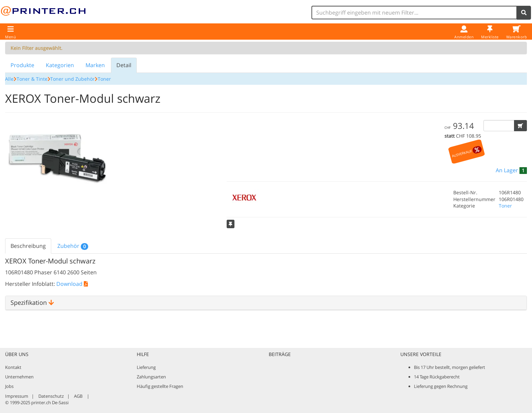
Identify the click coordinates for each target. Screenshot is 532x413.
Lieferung (146, 367)
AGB (78, 396)
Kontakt (13, 367)
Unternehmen (19, 377)
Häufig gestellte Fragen (160, 386)
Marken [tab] (95, 65)
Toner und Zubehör (72, 79)
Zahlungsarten (151, 377)
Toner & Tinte (32, 79)
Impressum (17, 396)
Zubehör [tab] (73, 246)
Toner (104, 79)
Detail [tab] (124, 65)
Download (72, 284)
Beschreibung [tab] (28, 246)
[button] (520, 126)
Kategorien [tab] (60, 65)
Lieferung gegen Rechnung (441, 386)
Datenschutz (51, 396)
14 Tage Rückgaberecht (437, 377)
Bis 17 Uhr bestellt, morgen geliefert (450, 367)
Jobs (9, 386)
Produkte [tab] (22, 65)
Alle (9, 79)
